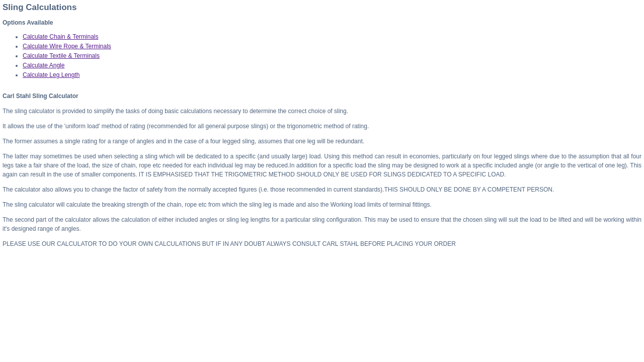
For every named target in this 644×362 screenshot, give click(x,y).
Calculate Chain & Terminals (61, 37)
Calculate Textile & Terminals (61, 56)
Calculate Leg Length (51, 75)
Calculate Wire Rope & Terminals (67, 46)
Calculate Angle (44, 65)
